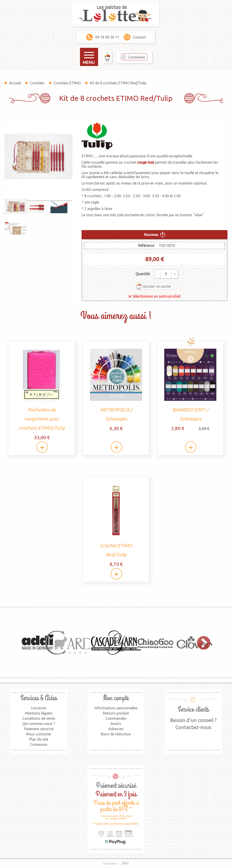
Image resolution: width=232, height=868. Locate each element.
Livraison (39, 708)
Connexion (137, 57)
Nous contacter (39, 734)
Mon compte (116, 698)
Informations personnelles (116, 708)
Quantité (143, 274)
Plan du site (39, 739)
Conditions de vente (39, 718)
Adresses (116, 729)
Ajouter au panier (157, 286)
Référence (146, 246)
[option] (38, 642)
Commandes (116, 718)
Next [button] (201, 642)
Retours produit (116, 713)
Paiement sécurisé (39, 729)
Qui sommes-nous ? (39, 724)
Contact (135, 37)
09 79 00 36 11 (103, 37)
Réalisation (116, 863)
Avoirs (116, 724)
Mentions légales (39, 713)
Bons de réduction (116, 734)
